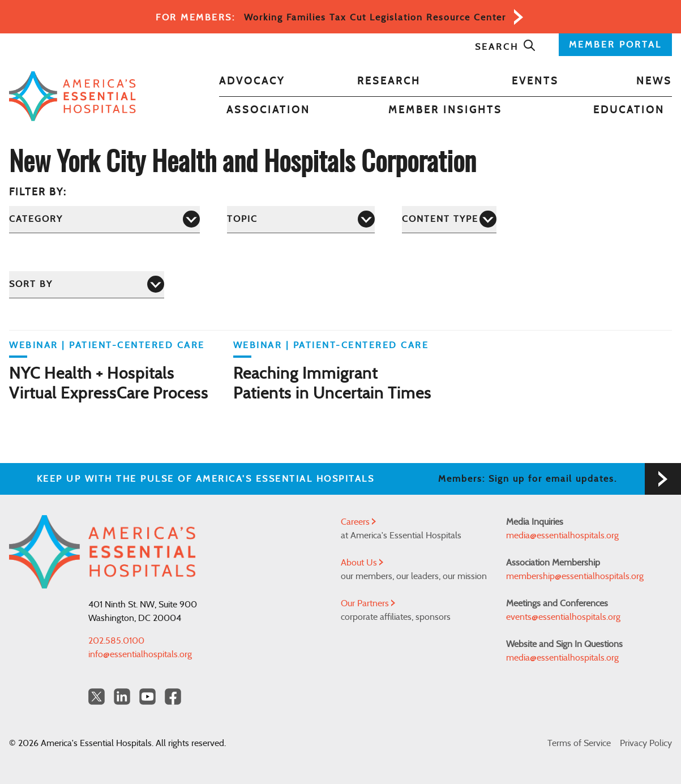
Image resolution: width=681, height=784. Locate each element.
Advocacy (252, 82)
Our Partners (368, 603)
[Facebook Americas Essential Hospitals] (173, 697)
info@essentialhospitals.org (140, 654)
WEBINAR (34, 345)
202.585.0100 (116, 641)
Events (535, 82)
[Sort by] (87, 284)
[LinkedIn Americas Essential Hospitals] (122, 697)
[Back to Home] (72, 97)
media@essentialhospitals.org (562, 535)
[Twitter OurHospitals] (97, 697)
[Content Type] (449, 219)
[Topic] (301, 219)
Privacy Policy (646, 743)
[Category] (104, 219)
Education (629, 110)
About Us (362, 563)
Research (389, 82)
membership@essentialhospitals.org (575, 576)
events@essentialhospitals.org (563, 617)
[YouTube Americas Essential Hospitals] (147, 697)
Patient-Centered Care (137, 345)
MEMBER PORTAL (615, 45)
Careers (358, 522)
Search (506, 47)
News (654, 82)
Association (268, 110)
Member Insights (445, 110)
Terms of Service (579, 743)
